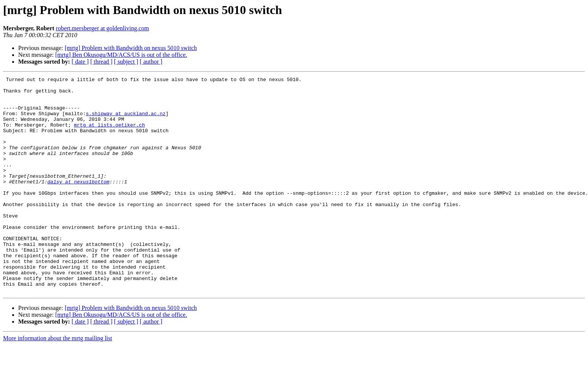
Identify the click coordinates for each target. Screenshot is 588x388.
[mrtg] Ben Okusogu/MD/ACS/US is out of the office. (121, 55)
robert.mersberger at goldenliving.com (102, 28)
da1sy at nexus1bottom (78, 203)
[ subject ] (126, 62)
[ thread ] (101, 62)
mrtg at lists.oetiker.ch (109, 135)
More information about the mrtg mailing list (58, 381)
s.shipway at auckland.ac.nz (126, 121)
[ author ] (151, 62)
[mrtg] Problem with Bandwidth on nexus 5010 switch (131, 48)
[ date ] (80, 62)
